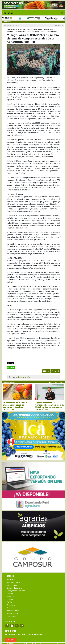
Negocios (10, 596)
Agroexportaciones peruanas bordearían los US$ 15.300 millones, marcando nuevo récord (50, 406)
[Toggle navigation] (62, 13)
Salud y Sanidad (13, 613)
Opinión (10, 599)
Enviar (46, 371)
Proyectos (11, 608)
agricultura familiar (23, 377)
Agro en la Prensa (13, 582)
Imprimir (56, 371)
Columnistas (11, 616)
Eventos (10, 594)
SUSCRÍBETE (11, 640)
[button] (49, 382)
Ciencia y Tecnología (14, 588)
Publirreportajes (13, 611)
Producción (11, 605)
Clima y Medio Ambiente (16, 591)
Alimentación (12, 585)
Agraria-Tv (11, 579)
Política (9, 602)
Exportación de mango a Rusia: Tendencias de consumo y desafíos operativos (15, 406)
